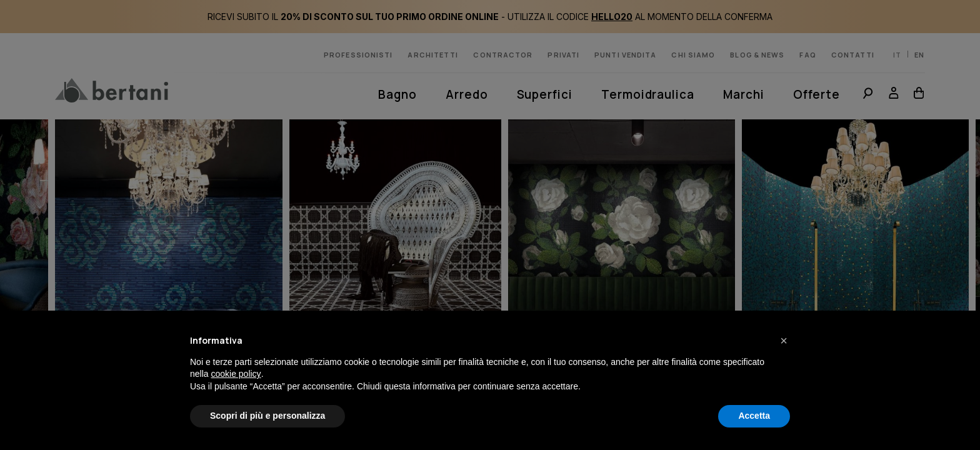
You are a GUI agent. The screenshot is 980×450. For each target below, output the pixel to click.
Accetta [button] (754, 416)
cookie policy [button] (236, 374)
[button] (784, 341)
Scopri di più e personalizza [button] (267, 416)
